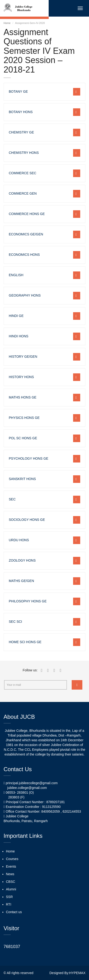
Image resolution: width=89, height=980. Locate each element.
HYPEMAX (77, 973)
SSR (9, 897)
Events (11, 866)
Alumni (11, 889)
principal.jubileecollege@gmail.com (32, 783)
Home (7, 23)
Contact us (14, 912)
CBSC (11, 882)
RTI (9, 904)
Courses (12, 859)
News (10, 874)
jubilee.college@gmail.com (27, 788)
